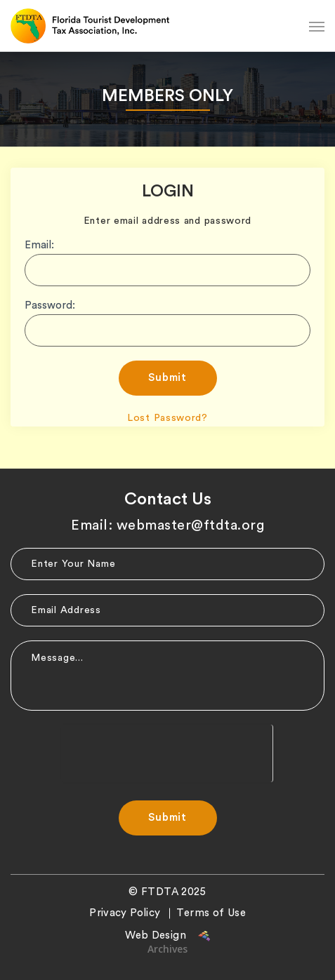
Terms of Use (211, 913)
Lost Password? (167, 418)
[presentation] (167, 752)
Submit (167, 378)
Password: (50, 306)
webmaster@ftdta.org (191, 525)
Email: (39, 245)
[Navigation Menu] (317, 26)
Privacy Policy (125, 913)
